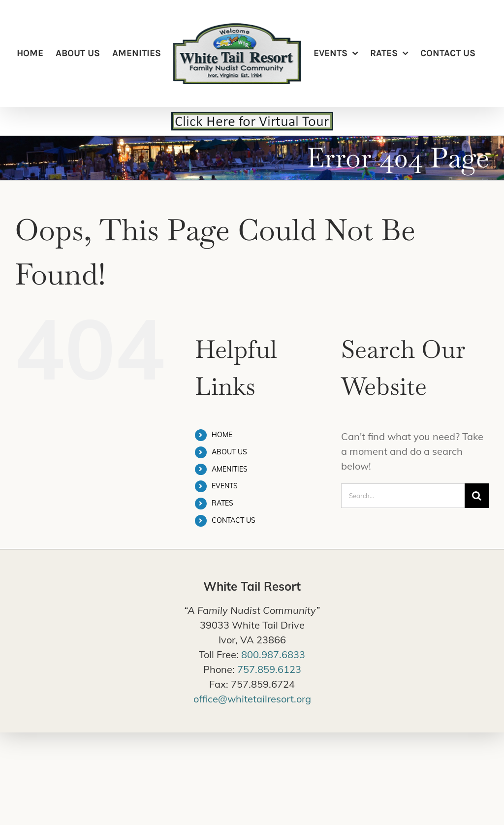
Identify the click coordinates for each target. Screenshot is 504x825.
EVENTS (225, 486)
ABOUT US (229, 452)
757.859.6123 (269, 669)
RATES (222, 503)
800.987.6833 (273, 654)
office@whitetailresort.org (252, 699)
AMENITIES (230, 469)
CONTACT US (234, 520)
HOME (222, 435)
